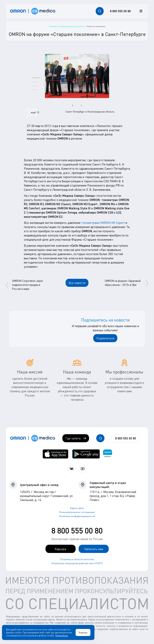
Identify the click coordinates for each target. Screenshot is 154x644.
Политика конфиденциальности (77, 516)
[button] (36, 78)
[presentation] (73, 105)
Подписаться (105, 338)
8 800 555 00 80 (77, 530)
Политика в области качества (77, 559)
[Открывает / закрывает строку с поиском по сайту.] (100, 11)
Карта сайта (77, 508)
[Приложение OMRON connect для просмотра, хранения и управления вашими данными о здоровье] (108, 454)
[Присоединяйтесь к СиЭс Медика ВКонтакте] (72, 469)
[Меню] (141, 11)
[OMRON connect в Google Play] (86, 454)
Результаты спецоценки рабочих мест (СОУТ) (77, 563)
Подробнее (62, 635)
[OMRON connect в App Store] (55, 454)
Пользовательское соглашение (77, 512)
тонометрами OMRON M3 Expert (103, 223)
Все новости (77, 283)
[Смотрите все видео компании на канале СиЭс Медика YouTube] (83, 469)
